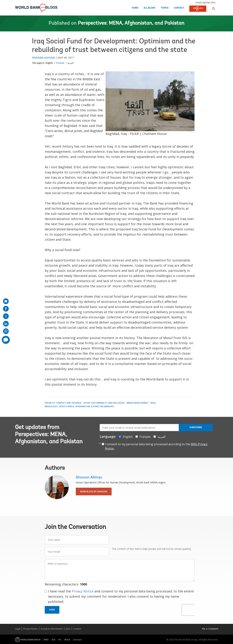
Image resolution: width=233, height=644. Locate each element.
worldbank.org (206, 2)
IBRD (46, 640)
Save (52, 610)
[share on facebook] (6, 309)
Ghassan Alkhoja (43, 58)
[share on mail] (6, 301)
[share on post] (6, 316)
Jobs (68, 629)
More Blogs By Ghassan (94, 492)
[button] (214, 8)
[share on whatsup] (6, 331)
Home (135, 8)
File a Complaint (210, 629)
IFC (60, 640)
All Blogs (149, 8)
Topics (165, 8)
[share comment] (6, 340)
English (49, 63)
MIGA (67, 640)
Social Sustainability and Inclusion (104, 403)
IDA (53, 640)
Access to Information (52, 629)
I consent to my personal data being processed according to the (156, 446)
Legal (18, 629)
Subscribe (196, 427)
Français (60, 63)
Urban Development (137, 403)
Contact (179, 8)
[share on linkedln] (6, 324)
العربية (71, 63)
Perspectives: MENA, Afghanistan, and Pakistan (131, 23)
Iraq (153, 403)
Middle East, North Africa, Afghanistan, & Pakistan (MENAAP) (79, 406)
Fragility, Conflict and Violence (63, 403)
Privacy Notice (83, 591)
